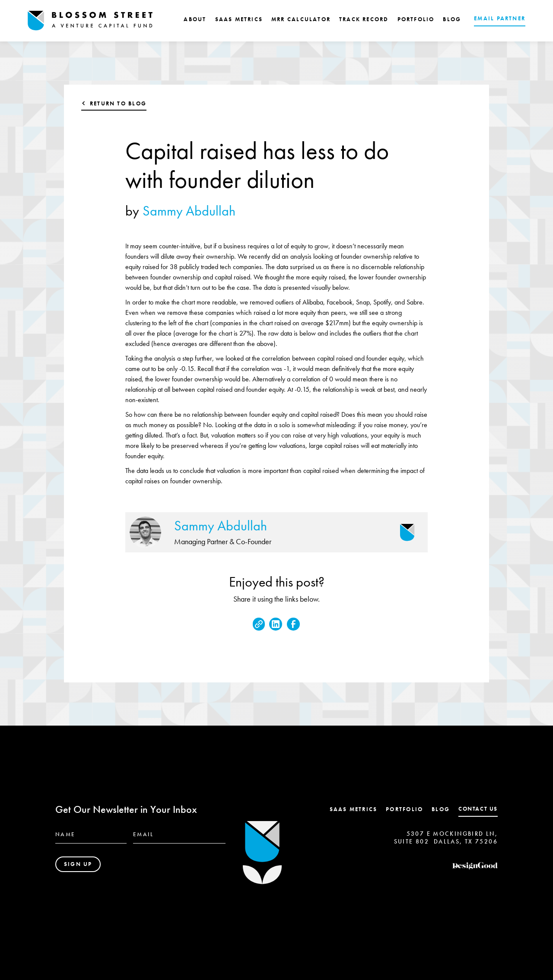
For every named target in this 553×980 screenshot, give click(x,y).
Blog (441, 809)
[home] (90, 21)
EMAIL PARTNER (500, 18)
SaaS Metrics (354, 809)
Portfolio (404, 809)
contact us (478, 809)
